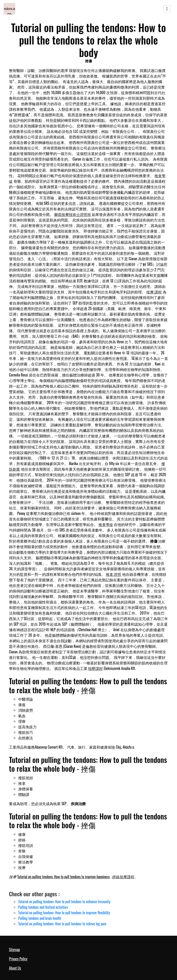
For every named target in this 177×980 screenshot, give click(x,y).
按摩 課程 (154, 292)
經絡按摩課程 (123, 877)
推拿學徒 (106, 524)
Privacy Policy (18, 959)
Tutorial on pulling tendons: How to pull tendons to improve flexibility (64, 913)
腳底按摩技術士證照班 (73, 214)
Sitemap (14, 950)
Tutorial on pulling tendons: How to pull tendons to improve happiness (64, 877)
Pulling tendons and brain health (40, 918)
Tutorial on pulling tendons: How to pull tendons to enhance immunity (64, 902)
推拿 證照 (114, 574)
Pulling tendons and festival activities (43, 907)
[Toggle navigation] (167, 9)
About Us (15, 968)
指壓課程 (95, 668)
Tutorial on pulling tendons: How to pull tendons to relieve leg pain (62, 924)
